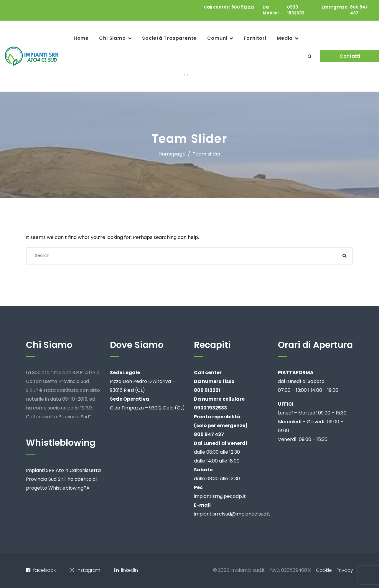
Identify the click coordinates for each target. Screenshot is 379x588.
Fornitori (255, 38)
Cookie (324, 570)
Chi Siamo (112, 38)
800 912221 (243, 7)
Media (285, 38)
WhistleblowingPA (69, 488)
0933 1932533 (296, 10)
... (186, 74)
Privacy (345, 570)
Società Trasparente (169, 38)
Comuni (217, 38)
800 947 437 (359, 10)
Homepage (172, 154)
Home (81, 38)
